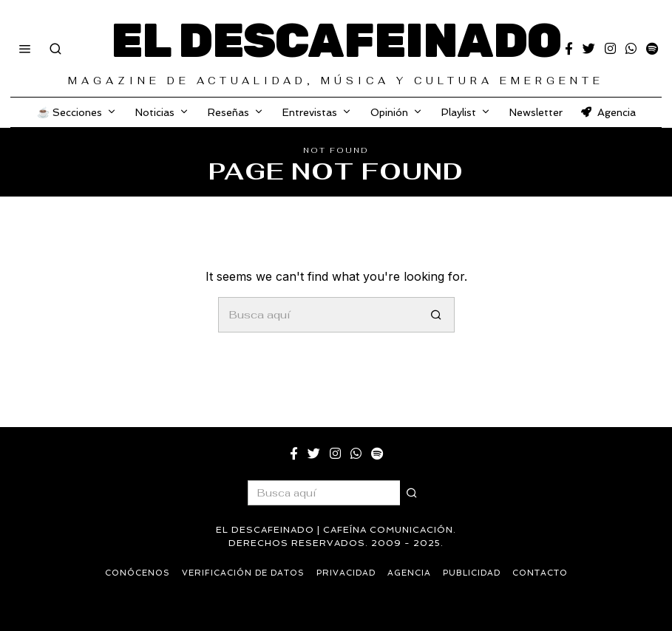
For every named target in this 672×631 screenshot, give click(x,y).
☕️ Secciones (69, 112)
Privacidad (346, 573)
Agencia (608, 112)
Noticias (155, 112)
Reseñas (228, 112)
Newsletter (536, 112)
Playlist (459, 112)
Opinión (389, 112)
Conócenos (138, 573)
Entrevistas (310, 112)
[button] (437, 315)
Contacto (540, 573)
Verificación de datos (243, 573)
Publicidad (472, 573)
